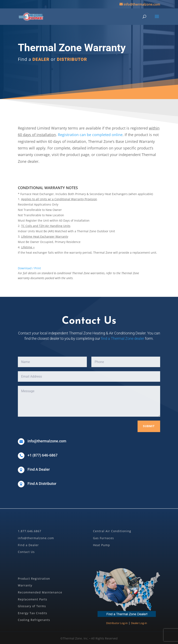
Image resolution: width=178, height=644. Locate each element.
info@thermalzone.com (36, 538)
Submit (149, 426)
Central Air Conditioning (112, 531)
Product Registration (34, 579)
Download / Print (29, 268)
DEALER (41, 59)
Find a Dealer (28, 545)
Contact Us (26, 552)
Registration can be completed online (90, 135)
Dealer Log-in (139, 623)
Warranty (25, 585)
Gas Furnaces (103, 538)
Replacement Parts (33, 599)
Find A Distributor (42, 484)
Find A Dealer (39, 469)
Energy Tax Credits (33, 613)
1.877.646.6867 (30, 531)
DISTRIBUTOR (72, 59)
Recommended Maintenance (40, 592)
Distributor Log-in (117, 623)
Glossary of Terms (32, 606)
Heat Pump (102, 545)
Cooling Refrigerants (34, 620)
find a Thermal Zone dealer (123, 338)
